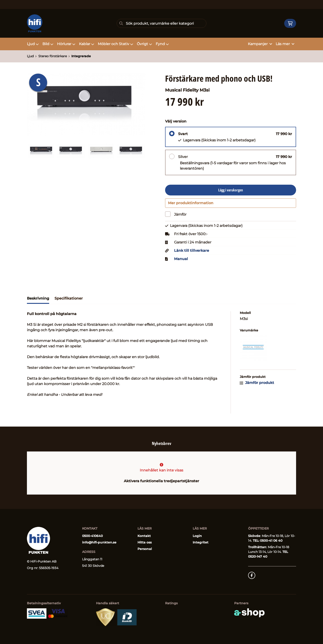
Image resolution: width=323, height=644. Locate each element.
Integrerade (81, 56)
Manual (181, 261)
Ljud (33, 44)
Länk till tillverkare (192, 253)
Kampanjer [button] (260, 44)
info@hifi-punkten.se (99, 542)
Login (197, 536)
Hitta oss (145, 542)
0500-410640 (92, 536)
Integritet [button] (201, 542)
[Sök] (161, 23)
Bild (48, 44)
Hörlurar (66, 44)
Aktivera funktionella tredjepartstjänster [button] (161, 481)
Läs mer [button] (285, 44)
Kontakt (144, 536)
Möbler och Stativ (116, 44)
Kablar (87, 44)
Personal (145, 549)
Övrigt (144, 44)
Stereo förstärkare (53, 56)
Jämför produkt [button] (257, 385)
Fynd (162, 44)
